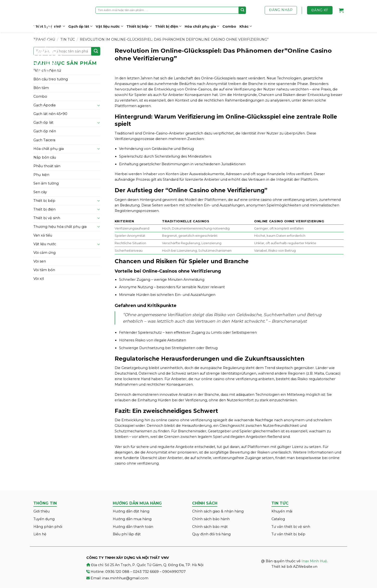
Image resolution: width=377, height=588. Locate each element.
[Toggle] (99, 105)
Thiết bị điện (168, 26)
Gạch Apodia (44, 105)
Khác (246, 26)
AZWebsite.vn (305, 567)
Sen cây (40, 192)
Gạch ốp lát (80, 26)
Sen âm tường (46, 183)
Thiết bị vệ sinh (47, 218)
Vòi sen (40, 261)
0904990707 (174, 572)
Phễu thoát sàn (47, 166)
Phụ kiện (41, 175)
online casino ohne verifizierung (277, 200)
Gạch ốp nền (45, 131)
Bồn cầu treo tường (51, 79)
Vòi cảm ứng (44, 253)
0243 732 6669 (146, 572)
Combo (229, 26)
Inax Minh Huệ (314, 561)
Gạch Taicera (44, 140)
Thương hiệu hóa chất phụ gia (60, 227)
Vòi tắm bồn (44, 270)
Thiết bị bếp (139, 26)
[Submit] (242, 10)
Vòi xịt (39, 279)
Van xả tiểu (43, 235)
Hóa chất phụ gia (202, 26)
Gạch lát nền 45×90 (50, 114)
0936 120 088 (117, 572)
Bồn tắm (41, 88)
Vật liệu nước (109, 26)
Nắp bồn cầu (45, 157)
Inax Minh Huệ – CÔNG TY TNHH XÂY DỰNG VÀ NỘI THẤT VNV (51, 38)
